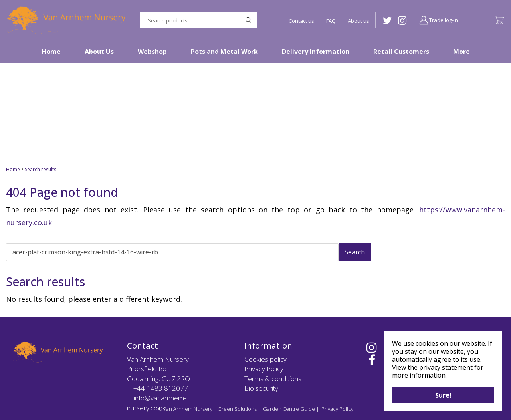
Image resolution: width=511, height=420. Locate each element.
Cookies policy (265, 359)
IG (402, 21)
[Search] (172, 252)
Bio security (261, 388)
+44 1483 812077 (161, 388)
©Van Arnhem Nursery (185, 409)
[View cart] (499, 20)
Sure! (443, 395)
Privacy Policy (264, 369)
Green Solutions (237, 409)
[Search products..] (199, 20)
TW (387, 21)
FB (372, 360)
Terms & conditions (273, 379)
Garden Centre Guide (289, 409)
